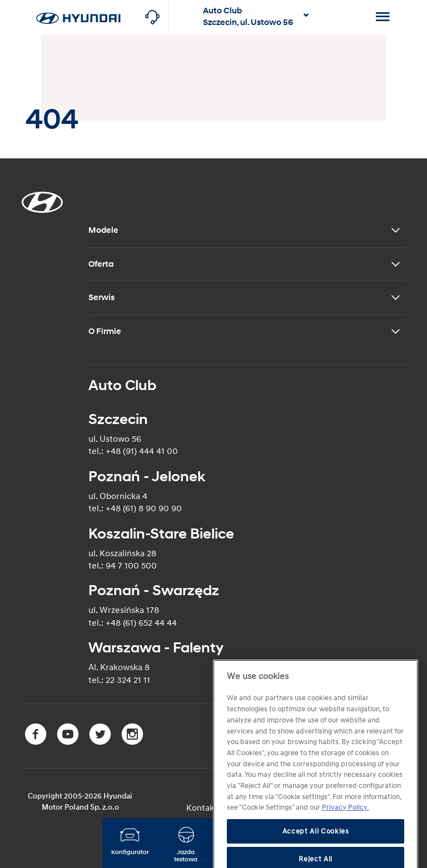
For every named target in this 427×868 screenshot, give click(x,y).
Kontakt (202, 808)
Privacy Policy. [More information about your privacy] (345, 830)
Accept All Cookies (316, 853)
